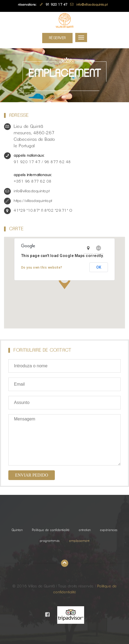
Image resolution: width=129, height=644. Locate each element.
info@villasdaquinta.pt (92, 5)
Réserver (57, 38)
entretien (85, 530)
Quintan (17, 530)
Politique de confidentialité (51, 530)
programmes (50, 541)
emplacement (79, 541)
